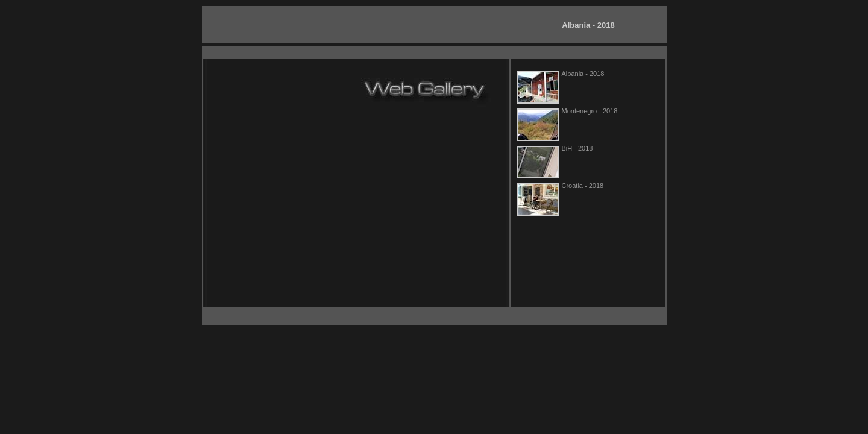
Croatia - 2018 (583, 186)
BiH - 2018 (577, 148)
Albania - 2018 (588, 25)
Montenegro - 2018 (590, 111)
